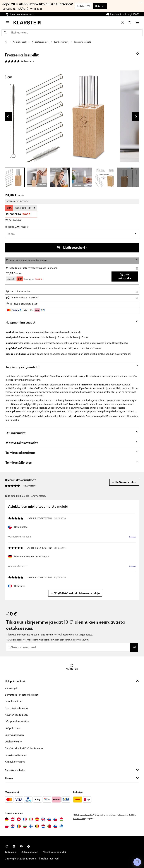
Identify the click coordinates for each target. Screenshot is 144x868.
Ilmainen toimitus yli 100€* (125, 14)
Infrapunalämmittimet (18, 721)
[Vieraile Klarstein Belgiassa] (37, 826)
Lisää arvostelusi (124, 482)
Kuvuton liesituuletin (16, 715)
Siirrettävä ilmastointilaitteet (21, 695)
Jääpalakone (12, 728)
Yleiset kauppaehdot (54, 852)
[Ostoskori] (137, 23)
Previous (8, 116)
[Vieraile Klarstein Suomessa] (31, 826)
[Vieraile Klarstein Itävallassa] (13, 819)
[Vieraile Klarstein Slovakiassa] (49, 819)
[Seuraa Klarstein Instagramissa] (7, 846)
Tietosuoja (11, 852)
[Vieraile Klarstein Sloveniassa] (55, 826)
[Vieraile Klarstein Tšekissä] (55, 819)
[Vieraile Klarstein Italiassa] (31, 819)
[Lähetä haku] (5, 33)
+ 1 (128, 177)
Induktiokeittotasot (16, 755)
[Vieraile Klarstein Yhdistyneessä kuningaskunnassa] (43, 819)
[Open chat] (137, 862)
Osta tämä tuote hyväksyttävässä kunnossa (33, 268)
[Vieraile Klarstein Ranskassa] (25, 819)
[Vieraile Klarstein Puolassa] (7, 826)
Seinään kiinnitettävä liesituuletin (24, 748)
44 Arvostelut (27, 61)
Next (136, 116)
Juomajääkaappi (15, 735)
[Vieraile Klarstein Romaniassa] (19, 826)
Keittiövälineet (61, 42)
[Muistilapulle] (137, 53)
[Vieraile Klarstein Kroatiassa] (13, 826)
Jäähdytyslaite (13, 742)
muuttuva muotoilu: (17, 227)
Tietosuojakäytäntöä (125, 815)
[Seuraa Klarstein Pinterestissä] (29, 846)
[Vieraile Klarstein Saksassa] (7, 819)
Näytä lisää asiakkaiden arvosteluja (76, 593)
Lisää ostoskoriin (72, 248)
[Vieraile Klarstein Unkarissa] (61, 819)
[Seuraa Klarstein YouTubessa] (21, 846)
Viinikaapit (11, 688)
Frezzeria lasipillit (82, 42)
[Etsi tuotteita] (72, 33)
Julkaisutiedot (29, 852)
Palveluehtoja (79, 819)
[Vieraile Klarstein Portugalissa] (49, 826)
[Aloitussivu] (9, 42)
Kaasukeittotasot (15, 762)
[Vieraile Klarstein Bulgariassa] (25, 826)
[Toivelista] (130, 23)
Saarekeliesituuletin (16, 708)
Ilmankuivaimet (14, 701)
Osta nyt (100, 6)
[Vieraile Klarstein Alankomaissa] (43, 826)
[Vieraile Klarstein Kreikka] (61, 826)
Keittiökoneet (20, 42)
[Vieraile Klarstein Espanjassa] (37, 819)
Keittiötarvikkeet (40, 42)
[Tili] (123, 23)
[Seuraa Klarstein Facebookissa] (14, 846)
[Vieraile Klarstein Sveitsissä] (19, 819)
